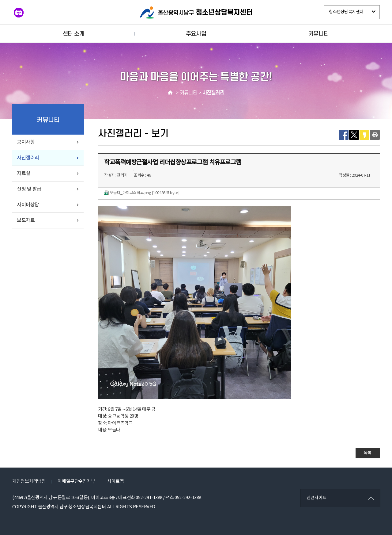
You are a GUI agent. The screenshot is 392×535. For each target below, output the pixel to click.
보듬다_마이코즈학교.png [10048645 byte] (142, 193)
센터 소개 (74, 34)
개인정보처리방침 (29, 481)
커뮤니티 (318, 34)
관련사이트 (317, 498)
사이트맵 (115, 481)
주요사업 (196, 34)
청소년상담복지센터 (346, 12)
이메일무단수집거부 (76, 481)
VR (19, 13)
